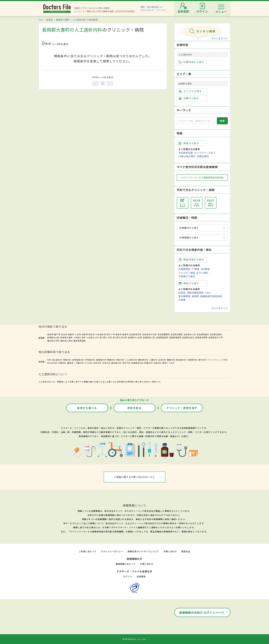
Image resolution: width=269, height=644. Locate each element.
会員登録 (141, 576)
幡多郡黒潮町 (80, 341)
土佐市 (78, 334)
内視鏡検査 (184, 269)
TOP (41, 20)
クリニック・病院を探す (182, 408)
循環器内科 (101, 360)
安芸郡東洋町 (135, 334)
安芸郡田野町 (164, 334)
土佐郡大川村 (93, 337)
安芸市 (64, 334)
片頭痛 (182, 300)
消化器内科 (57, 360)
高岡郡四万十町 (216, 337)
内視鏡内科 (192, 360)
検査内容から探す (192, 260)
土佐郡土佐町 (80, 337)
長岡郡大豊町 (63, 20)
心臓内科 (153, 360)
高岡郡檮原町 (175, 337)
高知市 (50, 334)
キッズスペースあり (205, 153)
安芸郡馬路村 (203, 334)
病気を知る (135, 408)
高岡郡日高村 (188, 337)
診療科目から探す (192, 62)
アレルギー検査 (187, 273)
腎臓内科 (111, 360)
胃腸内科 (67, 360)
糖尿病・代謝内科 (75, 363)
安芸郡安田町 (177, 334)
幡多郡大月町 (53, 341)
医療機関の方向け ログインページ (202, 612)
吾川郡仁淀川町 (120, 337)
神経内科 (120, 360)
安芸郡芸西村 (216, 334)
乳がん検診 (203, 273)
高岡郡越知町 (162, 337)
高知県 (49, 20)
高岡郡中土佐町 (135, 337)
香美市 (125, 334)
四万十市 (111, 334)
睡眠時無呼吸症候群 (211, 296)
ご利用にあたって (88, 551)
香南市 (119, 334)
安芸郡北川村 (190, 334)
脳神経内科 (116, 363)
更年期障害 (184, 296)
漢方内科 (202, 360)
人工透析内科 (79, 20)
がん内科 (89, 363)
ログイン (128, 576)
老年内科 (126, 363)
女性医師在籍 (186, 153)
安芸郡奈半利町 (149, 334)
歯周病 (195, 296)
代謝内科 (62, 363)
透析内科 (97, 363)
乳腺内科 (157, 363)
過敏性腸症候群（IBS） (200, 293)
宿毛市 (92, 334)
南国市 (71, 334)
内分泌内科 (52, 363)
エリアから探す (190, 91)
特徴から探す (189, 143)
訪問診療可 (203, 156)
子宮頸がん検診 (187, 276)
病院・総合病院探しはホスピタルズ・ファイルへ (154, 8)
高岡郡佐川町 (149, 337)
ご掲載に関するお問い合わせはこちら (135, 477)
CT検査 (196, 269)
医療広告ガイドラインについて (143, 551)
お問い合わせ (170, 551)
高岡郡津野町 (201, 337)
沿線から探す (189, 98)
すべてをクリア (220, 38)
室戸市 (57, 334)
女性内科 (106, 363)
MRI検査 (205, 269)
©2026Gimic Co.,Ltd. (134, 639)
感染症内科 (181, 360)
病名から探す (189, 283)
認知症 (182, 293)
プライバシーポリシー (112, 551)
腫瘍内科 (171, 360)
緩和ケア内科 (168, 363)
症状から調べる (87, 408)
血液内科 (162, 360)
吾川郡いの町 (106, 337)
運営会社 (186, 551)
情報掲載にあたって (126, 564)
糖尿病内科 (143, 360)
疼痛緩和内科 (137, 363)
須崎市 (85, 334)
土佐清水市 (101, 334)
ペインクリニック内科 (217, 360)
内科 (49, 360)
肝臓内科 (148, 363)
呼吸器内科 (90, 360)
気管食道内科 (78, 360)
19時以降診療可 (187, 156)
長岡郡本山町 (53, 337)
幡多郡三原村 (66, 341)
